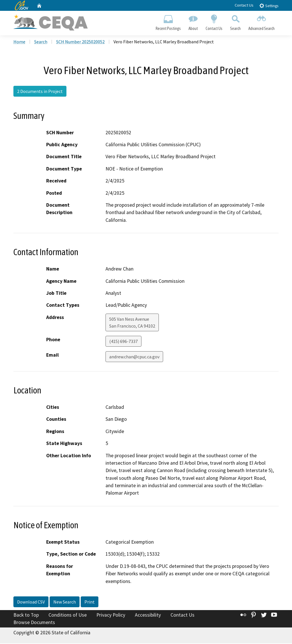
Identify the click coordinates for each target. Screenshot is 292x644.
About (193, 22)
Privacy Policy (111, 615)
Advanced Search (262, 22)
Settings (269, 6)
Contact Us (244, 5)
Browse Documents (34, 623)
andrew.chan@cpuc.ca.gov (134, 357)
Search (236, 22)
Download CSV (31, 602)
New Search (65, 602)
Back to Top (26, 615)
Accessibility (148, 615)
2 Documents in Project (40, 92)
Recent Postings (168, 22)
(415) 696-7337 (123, 342)
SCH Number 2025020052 (80, 42)
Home (19, 42)
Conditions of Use (68, 615)
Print (90, 602)
